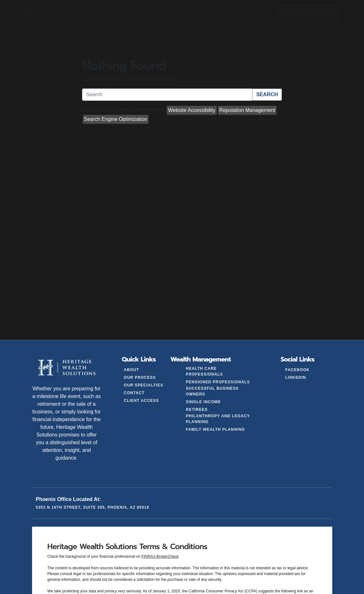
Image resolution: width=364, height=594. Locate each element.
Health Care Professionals (205, 371)
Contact (134, 393)
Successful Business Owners (212, 391)
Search (267, 94)
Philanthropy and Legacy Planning (218, 419)
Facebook (297, 370)
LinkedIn (296, 378)
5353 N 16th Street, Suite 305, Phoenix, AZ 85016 (93, 507)
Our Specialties (144, 385)
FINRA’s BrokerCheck (160, 556)
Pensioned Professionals (218, 382)
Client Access (141, 401)
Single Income (203, 402)
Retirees (197, 410)
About (131, 370)
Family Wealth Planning (216, 429)
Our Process (140, 378)
